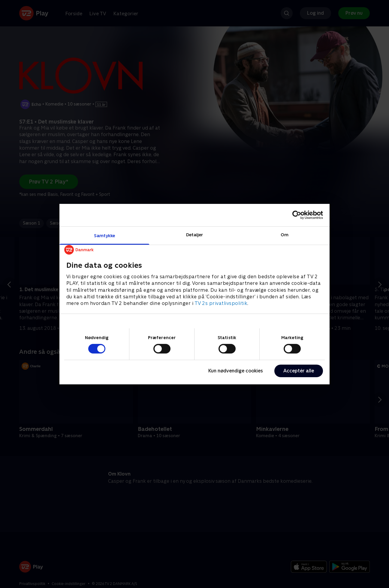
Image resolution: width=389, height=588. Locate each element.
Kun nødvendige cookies (236, 371)
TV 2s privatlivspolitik (221, 303)
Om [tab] (285, 234)
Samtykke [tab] (105, 235)
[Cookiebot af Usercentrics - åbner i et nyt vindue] (297, 215)
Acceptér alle (299, 371)
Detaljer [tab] (195, 234)
